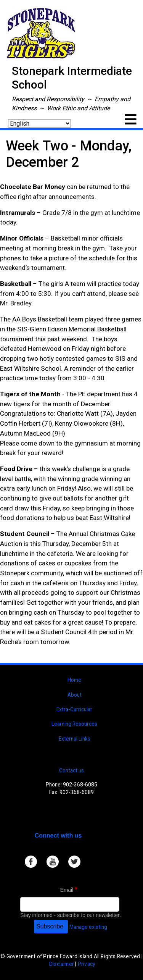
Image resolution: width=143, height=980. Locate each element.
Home (74, 680)
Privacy (86, 964)
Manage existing (88, 927)
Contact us (71, 770)
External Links (75, 739)
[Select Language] (39, 124)
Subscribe (50, 926)
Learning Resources (74, 724)
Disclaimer (62, 964)
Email (67, 890)
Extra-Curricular (74, 709)
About (75, 695)
